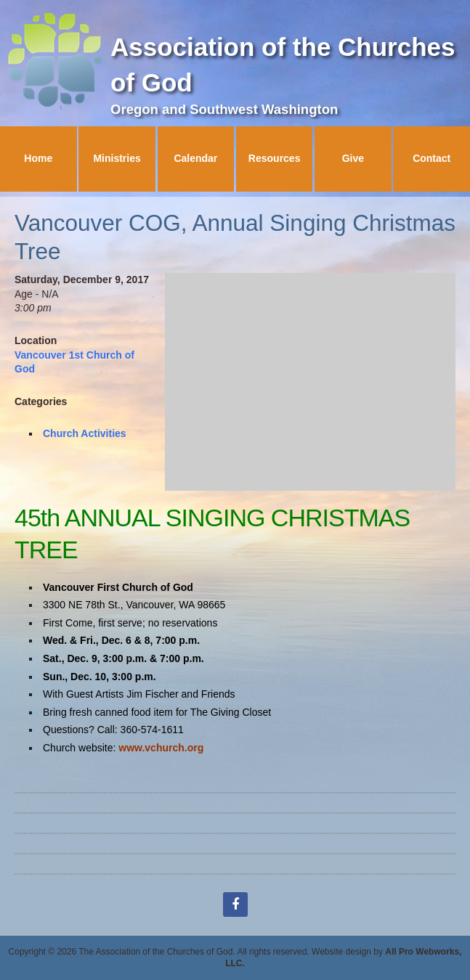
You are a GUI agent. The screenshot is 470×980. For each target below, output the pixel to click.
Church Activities (85, 433)
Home (38, 158)
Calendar (195, 158)
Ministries (117, 158)
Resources (275, 158)
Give (353, 158)
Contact (431, 158)
